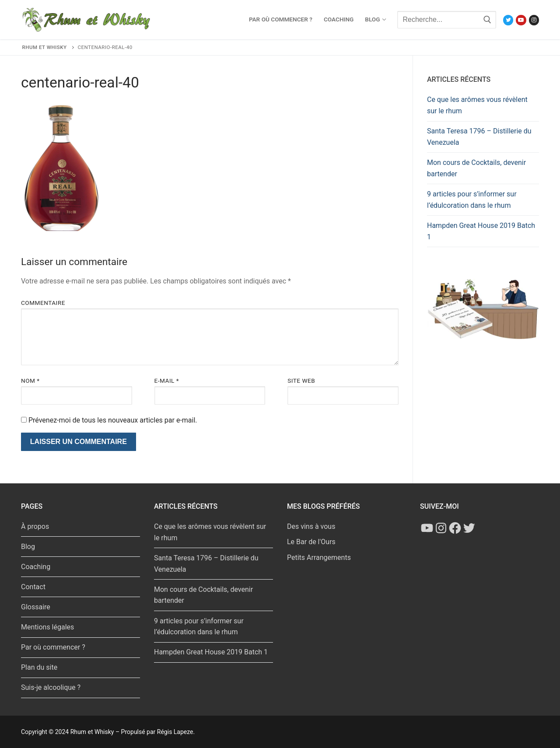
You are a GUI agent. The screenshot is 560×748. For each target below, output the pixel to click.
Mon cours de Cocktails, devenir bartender (476, 168)
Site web (301, 381)
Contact (33, 587)
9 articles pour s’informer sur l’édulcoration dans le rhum (472, 200)
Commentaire (43, 303)
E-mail (167, 381)
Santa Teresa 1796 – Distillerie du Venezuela (479, 137)
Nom (30, 381)
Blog (28, 547)
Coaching (36, 567)
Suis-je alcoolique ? (51, 687)
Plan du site (39, 667)
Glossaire (36, 607)
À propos (35, 526)
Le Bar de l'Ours (311, 542)
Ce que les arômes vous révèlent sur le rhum (477, 105)
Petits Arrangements (319, 558)
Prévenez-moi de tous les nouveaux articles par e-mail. (113, 420)
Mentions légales (47, 627)
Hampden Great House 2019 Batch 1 (481, 231)
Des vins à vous (311, 526)
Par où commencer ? (53, 647)
